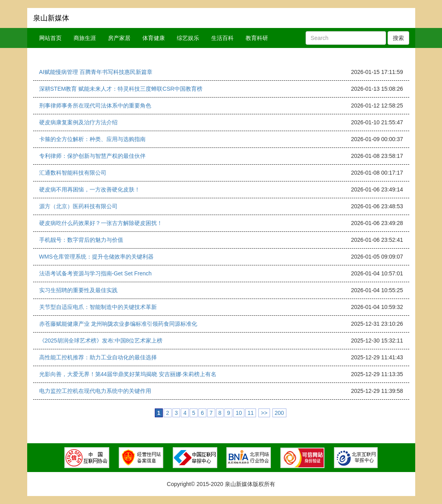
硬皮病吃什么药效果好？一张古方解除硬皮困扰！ (101, 223)
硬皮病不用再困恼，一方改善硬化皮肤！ (90, 189)
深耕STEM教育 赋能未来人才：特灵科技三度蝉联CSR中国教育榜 (121, 89)
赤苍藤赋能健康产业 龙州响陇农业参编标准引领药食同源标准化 (118, 324)
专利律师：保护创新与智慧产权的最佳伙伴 (92, 156)
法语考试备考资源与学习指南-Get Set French (96, 273)
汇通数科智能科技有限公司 (73, 173)
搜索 (398, 38)
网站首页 (50, 38)
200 (279, 413)
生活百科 (222, 38)
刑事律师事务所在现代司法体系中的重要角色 (95, 106)
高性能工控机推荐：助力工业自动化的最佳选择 (98, 357)
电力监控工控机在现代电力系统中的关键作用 (95, 391)
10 (239, 413)
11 (251, 413)
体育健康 (154, 38)
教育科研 (257, 38)
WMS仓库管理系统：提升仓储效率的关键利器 (96, 257)
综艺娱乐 (188, 38)
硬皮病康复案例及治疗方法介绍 (78, 122)
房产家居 (119, 38)
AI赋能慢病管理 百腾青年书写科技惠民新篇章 (96, 72)
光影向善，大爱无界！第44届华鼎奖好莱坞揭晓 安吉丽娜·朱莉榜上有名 (128, 374)
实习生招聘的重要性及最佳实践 (78, 290)
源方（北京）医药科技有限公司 (78, 206)
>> (264, 413)
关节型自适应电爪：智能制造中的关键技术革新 (98, 307)
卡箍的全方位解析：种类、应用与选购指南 (92, 139)
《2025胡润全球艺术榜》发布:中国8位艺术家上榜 (101, 341)
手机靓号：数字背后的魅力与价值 (81, 240)
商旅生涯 (85, 38)
